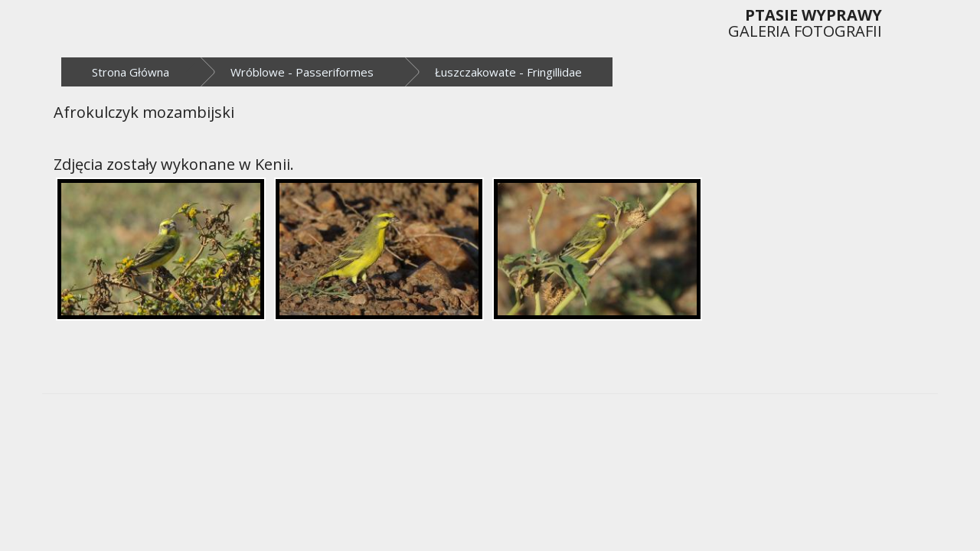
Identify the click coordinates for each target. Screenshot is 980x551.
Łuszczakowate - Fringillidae (508, 72)
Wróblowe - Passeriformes (302, 72)
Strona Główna (131, 72)
